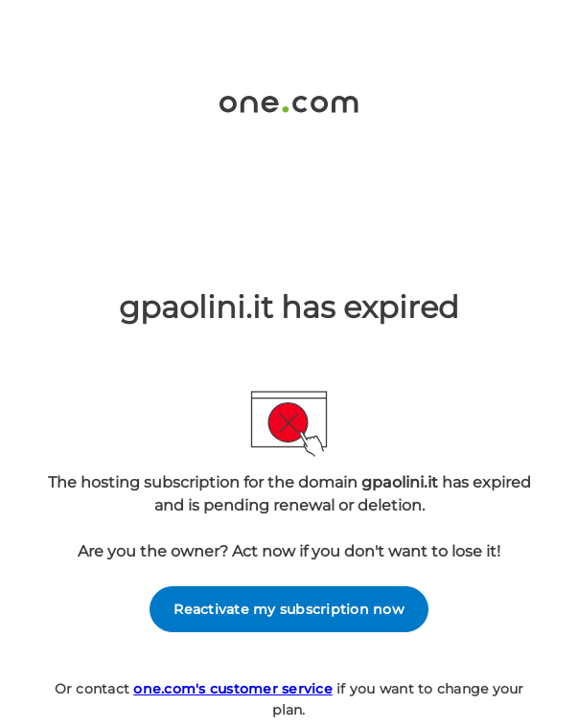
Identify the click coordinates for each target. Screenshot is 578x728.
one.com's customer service (233, 689)
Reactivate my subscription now (289, 609)
